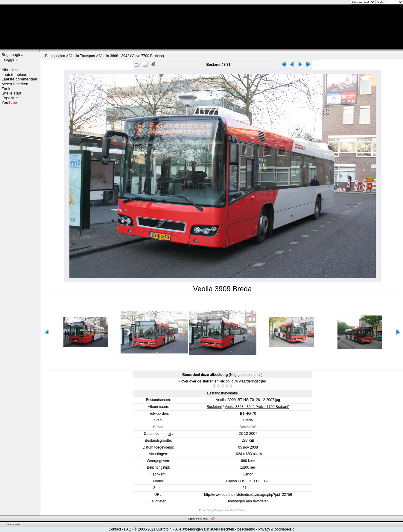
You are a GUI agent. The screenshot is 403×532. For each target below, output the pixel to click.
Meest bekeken (15, 84)
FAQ (128, 529)
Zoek (6, 89)
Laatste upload (15, 75)
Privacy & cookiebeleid (276, 529)
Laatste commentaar (19, 79)
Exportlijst (10, 98)
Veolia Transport (82, 56)
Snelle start (11, 93)
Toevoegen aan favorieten (248, 501)
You (9, 102)
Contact (115, 529)
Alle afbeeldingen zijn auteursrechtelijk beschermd (215, 529)
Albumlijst (10, 70)
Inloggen (9, 59)
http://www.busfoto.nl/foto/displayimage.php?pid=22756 (248, 495)
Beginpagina (12, 55)
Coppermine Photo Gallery (230, 510)
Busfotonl (214, 407)
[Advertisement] (19, 199)
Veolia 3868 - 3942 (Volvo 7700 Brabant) (132, 56)
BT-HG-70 (248, 414)
